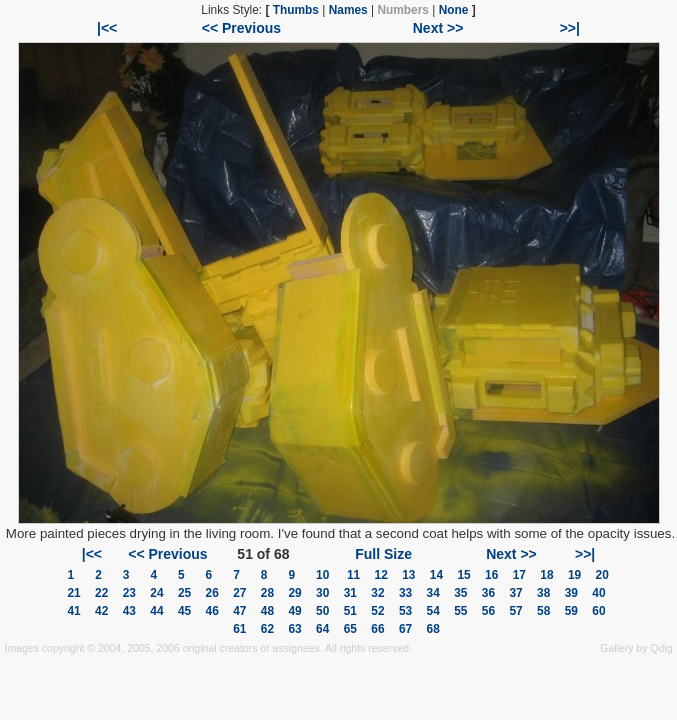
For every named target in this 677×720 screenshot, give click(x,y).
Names (348, 10)
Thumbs (296, 10)
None (454, 10)
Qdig (661, 648)
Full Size (383, 554)
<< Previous (241, 28)
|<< (107, 28)
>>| (570, 28)
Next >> (438, 28)
